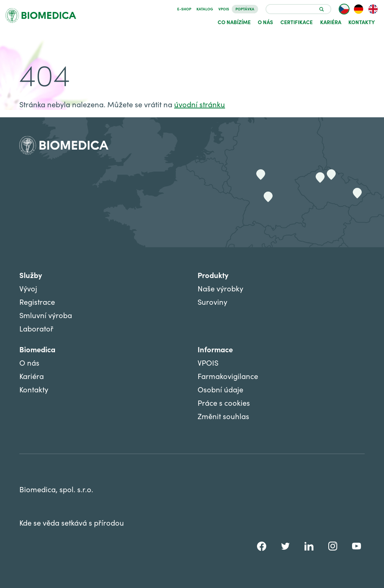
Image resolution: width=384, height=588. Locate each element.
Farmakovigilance (228, 376)
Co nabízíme (234, 22)
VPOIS (224, 9)
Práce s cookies (224, 403)
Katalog (205, 9)
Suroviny (212, 302)
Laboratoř (36, 328)
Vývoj (28, 288)
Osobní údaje (220, 389)
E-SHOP (184, 9)
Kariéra (331, 22)
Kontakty (362, 22)
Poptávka (245, 9)
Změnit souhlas (223, 416)
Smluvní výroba (46, 315)
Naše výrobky (220, 288)
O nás (265, 22)
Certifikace (297, 22)
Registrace (37, 302)
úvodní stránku (200, 104)
